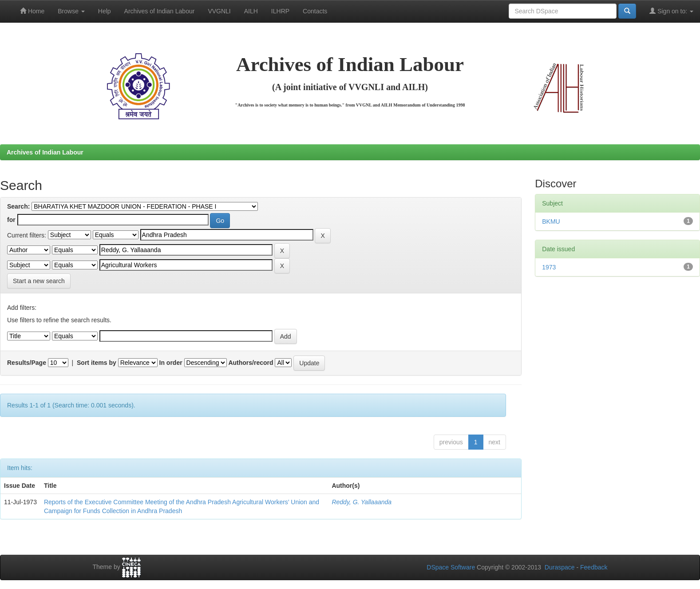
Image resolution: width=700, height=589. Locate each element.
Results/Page (27, 363)
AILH (251, 11)
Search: (18, 206)
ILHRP (280, 11)
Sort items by (97, 363)
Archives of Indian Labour (160, 11)
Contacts (315, 11)
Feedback (594, 567)
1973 (549, 267)
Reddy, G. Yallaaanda (362, 502)
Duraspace (560, 567)
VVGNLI (219, 11)
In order (171, 363)
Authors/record (251, 363)
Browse (71, 11)
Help (105, 11)
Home (32, 11)
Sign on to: (671, 11)
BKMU (551, 221)
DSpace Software (451, 567)
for (11, 220)
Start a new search (39, 281)
